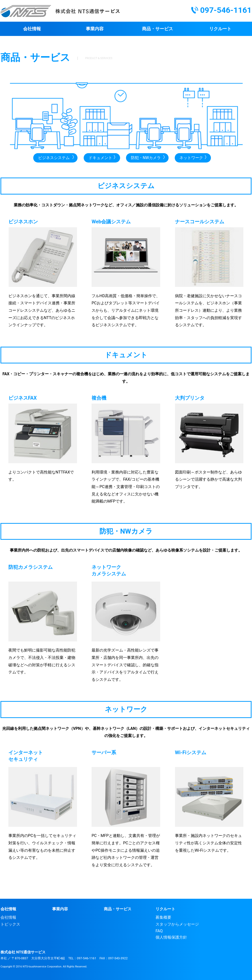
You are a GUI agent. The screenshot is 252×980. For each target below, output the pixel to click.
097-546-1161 (226, 10)
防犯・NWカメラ (146, 158)
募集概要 (163, 917)
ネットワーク (191, 158)
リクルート (220, 29)
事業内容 (95, 29)
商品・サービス (157, 29)
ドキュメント (100, 158)
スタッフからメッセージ (177, 924)
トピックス (10, 924)
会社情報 (32, 29)
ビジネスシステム (54, 158)
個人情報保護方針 (171, 937)
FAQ (159, 931)
